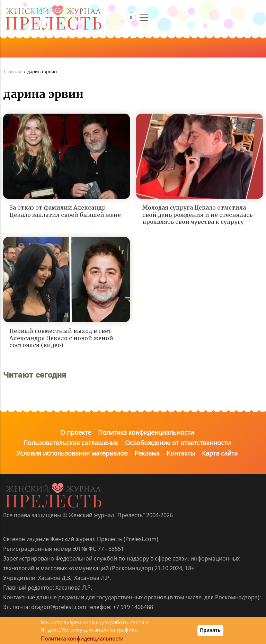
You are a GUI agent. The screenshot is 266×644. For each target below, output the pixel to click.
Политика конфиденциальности (146, 432)
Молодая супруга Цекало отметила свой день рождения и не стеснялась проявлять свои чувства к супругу (197, 215)
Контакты (181, 453)
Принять (210, 630)
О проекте (76, 432)
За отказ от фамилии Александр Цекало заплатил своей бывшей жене (65, 211)
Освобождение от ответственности (178, 443)
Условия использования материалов (72, 453)
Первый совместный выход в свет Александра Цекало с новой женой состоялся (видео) (61, 338)
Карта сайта (220, 453)
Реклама (147, 453)
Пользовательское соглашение (71, 443)
